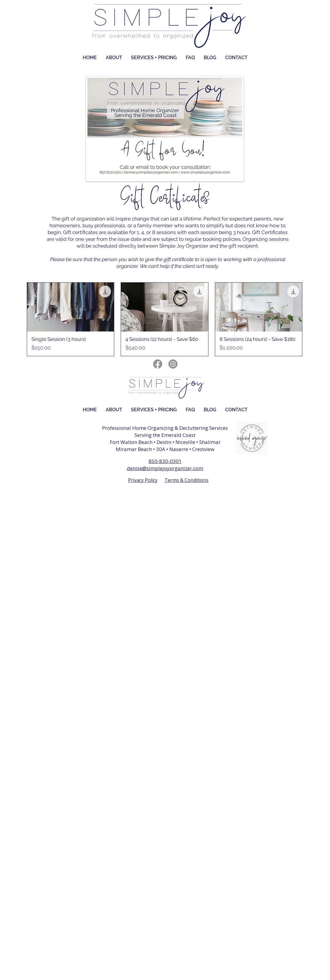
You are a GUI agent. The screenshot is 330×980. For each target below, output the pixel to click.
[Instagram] (173, 364)
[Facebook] (158, 364)
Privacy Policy (143, 480)
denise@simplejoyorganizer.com (165, 468)
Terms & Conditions (186, 480)
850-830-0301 (165, 461)
